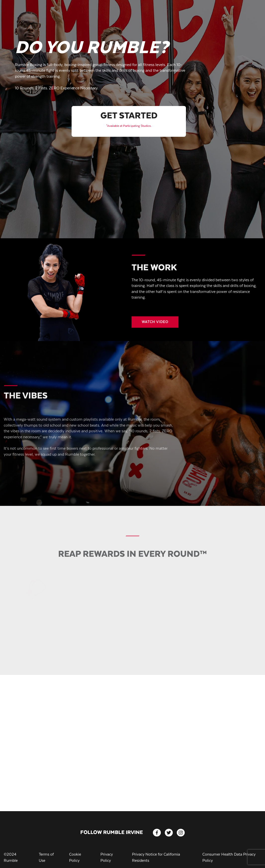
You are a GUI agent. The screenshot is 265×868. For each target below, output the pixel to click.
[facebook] (157, 833)
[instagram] (181, 833)
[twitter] (169, 833)
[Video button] (155, 326)
